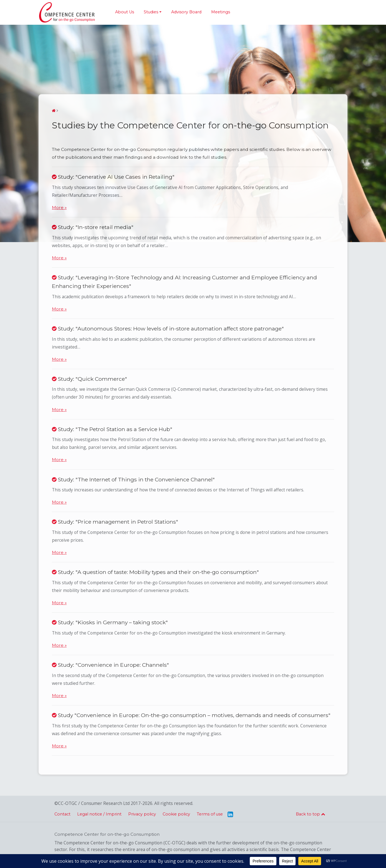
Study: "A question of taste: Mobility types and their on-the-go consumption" (155, 572)
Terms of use (210, 814)
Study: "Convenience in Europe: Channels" (110, 665)
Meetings (221, 12)
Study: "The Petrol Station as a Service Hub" (112, 429)
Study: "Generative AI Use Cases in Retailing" (113, 177)
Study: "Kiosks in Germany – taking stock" (110, 622)
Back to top (310, 814)
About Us (125, 12)
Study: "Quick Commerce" (89, 379)
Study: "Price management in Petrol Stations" (115, 522)
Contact (62, 814)
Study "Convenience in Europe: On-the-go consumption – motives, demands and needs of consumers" (191, 715)
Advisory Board (186, 12)
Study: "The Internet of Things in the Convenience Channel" (133, 479)
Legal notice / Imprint (99, 814)
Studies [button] (151, 12)
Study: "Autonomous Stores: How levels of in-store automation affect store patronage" (168, 329)
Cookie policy (176, 814)
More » (59, 207)
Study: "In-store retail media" (93, 227)
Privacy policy (142, 814)
